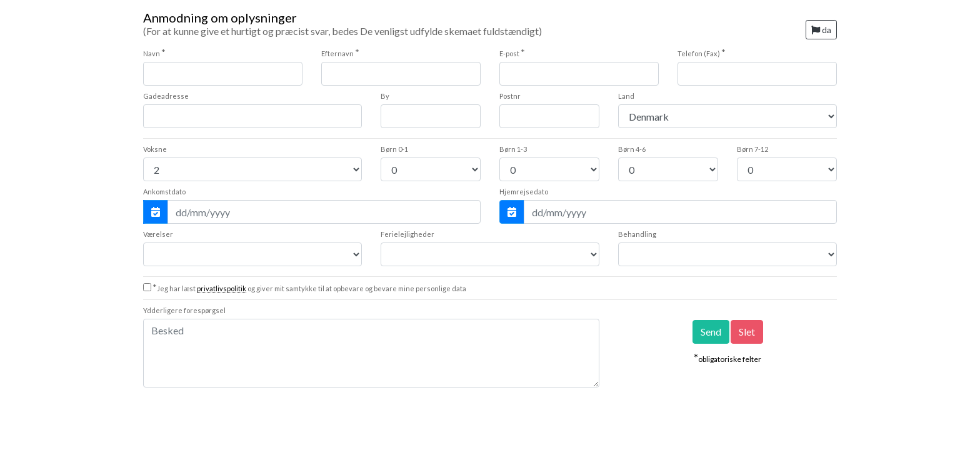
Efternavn (340, 52)
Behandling (637, 234)
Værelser (158, 234)
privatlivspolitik (222, 288)
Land (626, 96)
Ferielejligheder (407, 234)
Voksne (155, 149)
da (821, 30)
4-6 (632, 149)
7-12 (752, 149)
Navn (154, 52)
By (385, 96)
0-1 (394, 149)
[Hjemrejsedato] (680, 212)
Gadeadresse (166, 96)
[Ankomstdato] (324, 212)
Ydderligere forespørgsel (184, 310)
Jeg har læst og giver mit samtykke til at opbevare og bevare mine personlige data (309, 288)
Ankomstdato (164, 192)
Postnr (510, 96)
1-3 (513, 149)
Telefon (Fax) (702, 52)
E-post (512, 52)
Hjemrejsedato (524, 192)
